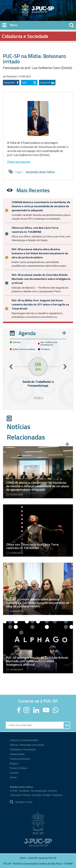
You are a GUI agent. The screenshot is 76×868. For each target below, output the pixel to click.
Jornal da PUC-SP (52, 13)
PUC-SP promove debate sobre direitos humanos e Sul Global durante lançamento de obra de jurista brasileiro (40, 253)
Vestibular (24, 791)
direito (43, 172)
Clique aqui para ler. (19, 162)
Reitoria (26, 795)
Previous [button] (11, 367)
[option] (38, 379)
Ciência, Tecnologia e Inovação (27, 745)
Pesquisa (57, 795)
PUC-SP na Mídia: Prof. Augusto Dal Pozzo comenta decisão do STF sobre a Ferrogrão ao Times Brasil (40, 304)
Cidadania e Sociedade (23, 749)
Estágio (47, 795)
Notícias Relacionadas (26, 432)
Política (51, 172)
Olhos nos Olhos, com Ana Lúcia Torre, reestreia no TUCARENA (35, 230)
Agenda (27, 333)
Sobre (13, 777)
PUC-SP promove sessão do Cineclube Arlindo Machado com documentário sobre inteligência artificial (41, 279)
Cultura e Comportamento (24, 740)
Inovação (37, 795)
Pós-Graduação (39, 791)
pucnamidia (32, 172)
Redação (12, 77)
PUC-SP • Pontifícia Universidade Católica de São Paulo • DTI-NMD (38, 864)
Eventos (53, 791)
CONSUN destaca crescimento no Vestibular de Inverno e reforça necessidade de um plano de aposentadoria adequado (41, 206)
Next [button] (65, 367)
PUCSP (14, 791)
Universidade (17, 754)
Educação (16, 795)
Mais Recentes (33, 190)
